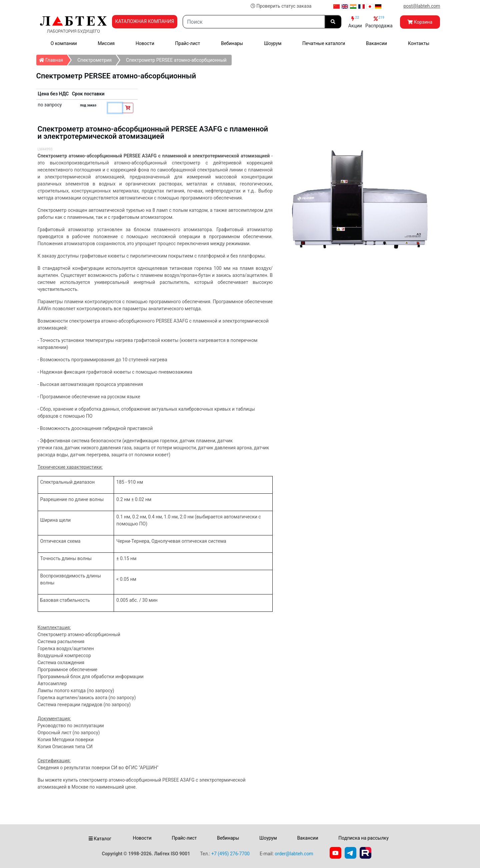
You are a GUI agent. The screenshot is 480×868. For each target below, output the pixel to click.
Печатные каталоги (324, 43)
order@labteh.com (294, 854)
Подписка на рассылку (363, 838)
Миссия (106, 43)
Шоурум (273, 43)
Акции (355, 22)
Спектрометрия (94, 60)
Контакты (419, 43)
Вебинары (232, 43)
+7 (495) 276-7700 (230, 854)
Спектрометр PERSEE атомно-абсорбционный (176, 60)
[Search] (254, 22)
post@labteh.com (422, 6)
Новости (145, 43)
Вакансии (376, 43)
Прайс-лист (187, 43)
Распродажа (379, 22)
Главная (53, 59)
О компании (64, 43)
